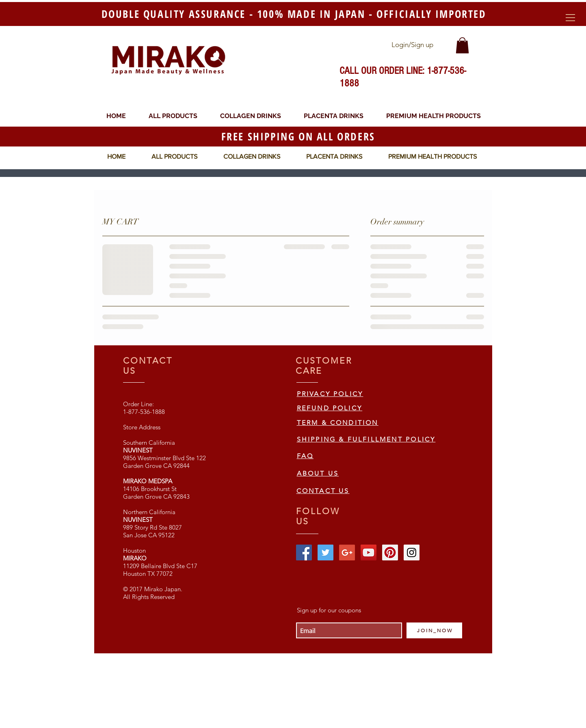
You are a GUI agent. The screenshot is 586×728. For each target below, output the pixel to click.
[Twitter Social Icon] (325, 552)
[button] (570, 18)
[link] (462, 45)
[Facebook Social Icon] (304, 552)
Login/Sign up (412, 45)
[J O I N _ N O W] (434, 630)
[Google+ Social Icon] (347, 552)
